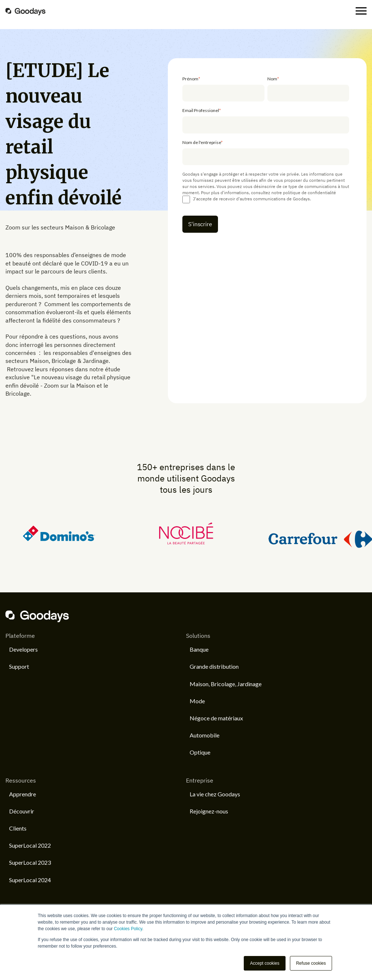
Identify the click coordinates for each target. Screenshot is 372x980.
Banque (199, 649)
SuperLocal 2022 (30, 845)
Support (19, 666)
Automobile (205, 735)
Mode (197, 701)
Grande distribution (214, 666)
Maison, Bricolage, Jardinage (226, 684)
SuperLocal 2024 (30, 880)
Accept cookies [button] (265, 963)
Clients (18, 828)
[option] (84, 533)
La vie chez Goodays (215, 794)
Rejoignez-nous (209, 811)
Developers (23, 649)
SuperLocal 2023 (30, 862)
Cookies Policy (128, 929)
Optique (200, 752)
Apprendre (23, 794)
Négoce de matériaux (216, 718)
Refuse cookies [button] (311, 963)
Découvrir (22, 811)
